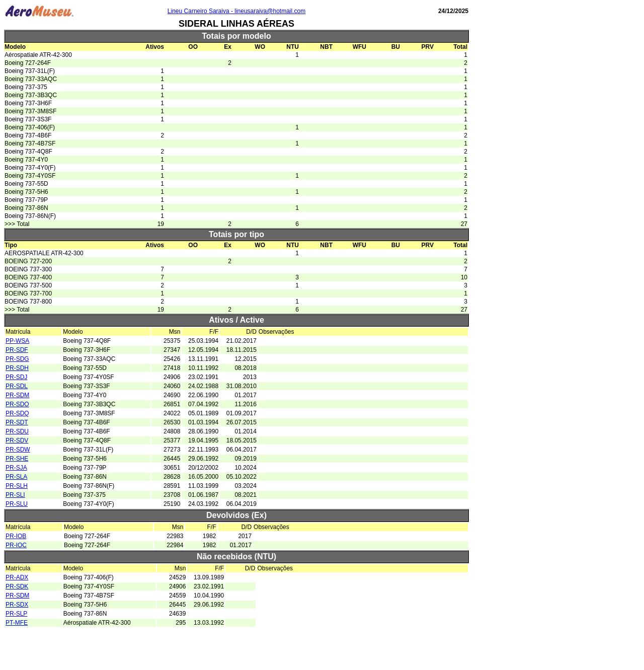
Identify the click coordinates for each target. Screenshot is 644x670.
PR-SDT (17, 422)
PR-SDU (17, 431)
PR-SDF (17, 350)
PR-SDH (17, 368)
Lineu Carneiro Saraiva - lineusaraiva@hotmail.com (236, 11)
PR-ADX (17, 577)
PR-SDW (18, 450)
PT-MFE (17, 623)
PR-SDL (17, 386)
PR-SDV (17, 440)
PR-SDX (17, 605)
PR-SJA (16, 468)
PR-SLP (16, 614)
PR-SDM (17, 395)
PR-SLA (16, 477)
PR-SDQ (17, 413)
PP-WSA (17, 341)
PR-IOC (16, 545)
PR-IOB (16, 536)
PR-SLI (15, 495)
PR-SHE (17, 459)
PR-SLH (17, 486)
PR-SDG (17, 359)
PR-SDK (17, 586)
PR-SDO (17, 404)
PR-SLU (17, 504)
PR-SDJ (16, 377)
